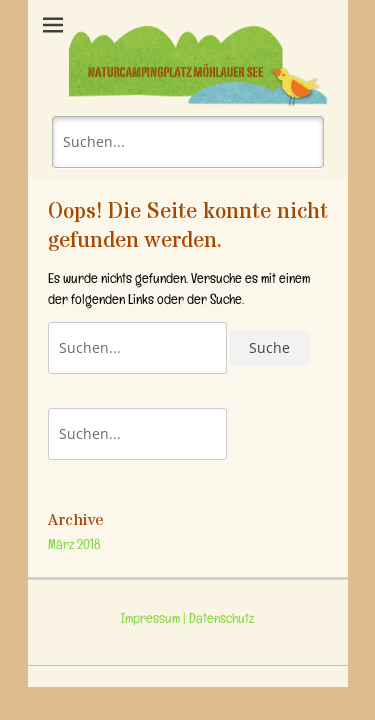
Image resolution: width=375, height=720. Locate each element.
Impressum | (153, 620)
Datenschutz (220, 620)
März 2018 (74, 546)
